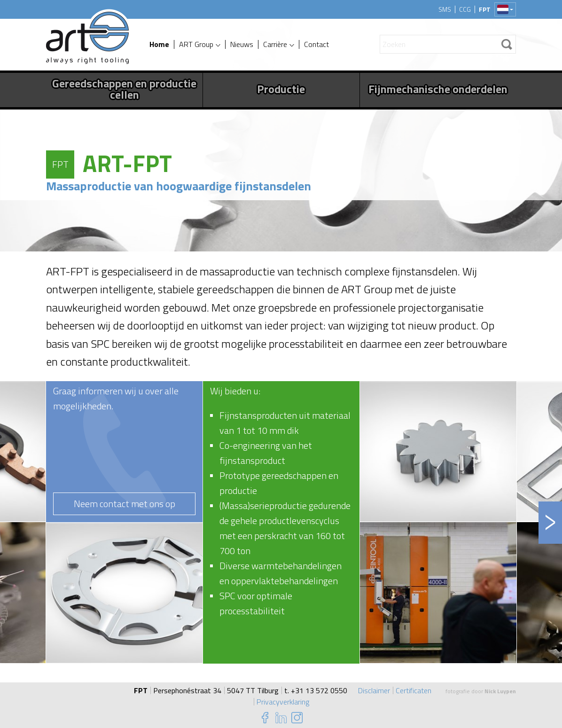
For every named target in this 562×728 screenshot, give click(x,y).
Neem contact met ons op (125, 504)
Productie (281, 89)
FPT (485, 9)
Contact (316, 44)
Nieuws (242, 44)
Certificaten (414, 690)
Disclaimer (374, 690)
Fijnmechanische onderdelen (438, 89)
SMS (445, 9)
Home (159, 44)
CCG (465, 9)
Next (550, 523)
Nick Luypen (500, 691)
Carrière (275, 44)
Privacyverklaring (283, 702)
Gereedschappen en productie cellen (124, 89)
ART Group (196, 44)
